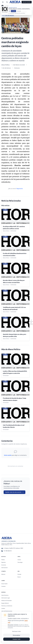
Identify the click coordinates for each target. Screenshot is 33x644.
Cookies (3, 608)
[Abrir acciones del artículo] (31, 322)
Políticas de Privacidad (6, 600)
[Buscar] (7, 2)
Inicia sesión (8, 455)
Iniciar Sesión (27, 2)
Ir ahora (13, 13)
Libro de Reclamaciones (7, 611)
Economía (4, 565)
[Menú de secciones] (3, 2)
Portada (19, 574)
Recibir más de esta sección (14, 492)
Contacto (3, 586)
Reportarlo (20, 189)
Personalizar (16, 635)
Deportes (4, 562)
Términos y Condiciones (7, 606)
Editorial (3, 574)
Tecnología (20, 562)
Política (7, 6)
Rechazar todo (17, 631)
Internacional (4, 568)
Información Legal (6, 598)
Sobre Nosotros (5, 595)
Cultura (19, 560)
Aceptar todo (16, 639)
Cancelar (19, 13)
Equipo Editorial (5, 603)
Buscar (19, 577)
